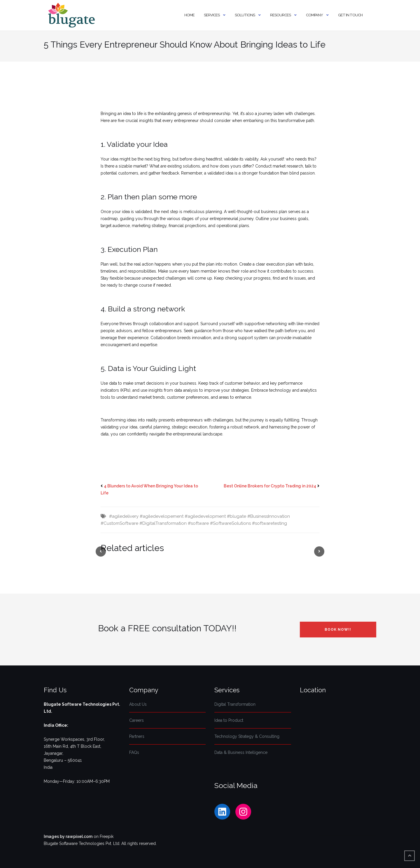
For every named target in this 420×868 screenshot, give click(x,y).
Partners (137, 736)
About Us (138, 704)
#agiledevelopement (162, 516)
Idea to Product (229, 720)
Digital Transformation (235, 704)
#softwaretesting (269, 523)
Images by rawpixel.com (68, 836)
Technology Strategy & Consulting (247, 736)
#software (198, 523)
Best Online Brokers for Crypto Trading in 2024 (270, 486)
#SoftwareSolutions (230, 523)
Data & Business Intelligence (241, 752)
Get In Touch (350, 15)
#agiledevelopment (205, 516)
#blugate (237, 516)
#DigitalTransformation (163, 523)
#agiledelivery (124, 516)
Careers (136, 720)
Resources (280, 15)
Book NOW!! (338, 630)
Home (189, 15)
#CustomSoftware (119, 523)
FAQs (134, 752)
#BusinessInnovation (269, 516)
